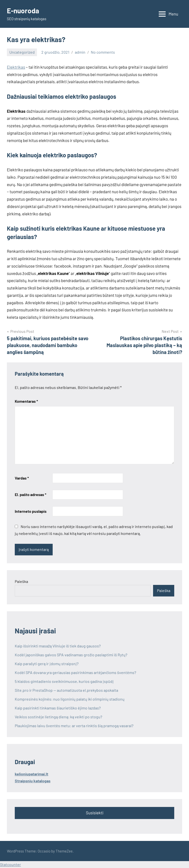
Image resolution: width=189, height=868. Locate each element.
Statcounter (10, 864)
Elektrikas (16, 67)
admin (80, 52)
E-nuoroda (23, 11)
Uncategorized (22, 52)
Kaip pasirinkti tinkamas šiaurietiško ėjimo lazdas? (58, 708)
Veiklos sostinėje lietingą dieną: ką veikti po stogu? (58, 717)
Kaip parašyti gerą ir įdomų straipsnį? (47, 664)
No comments (103, 52)
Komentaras (26, 401)
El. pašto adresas (31, 494)
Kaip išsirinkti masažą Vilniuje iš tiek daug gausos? (58, 646)
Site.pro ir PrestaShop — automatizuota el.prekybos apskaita (67, 690)
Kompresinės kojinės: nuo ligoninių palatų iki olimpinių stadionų (70, 699)
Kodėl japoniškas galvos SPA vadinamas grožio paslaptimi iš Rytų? (71, 655)
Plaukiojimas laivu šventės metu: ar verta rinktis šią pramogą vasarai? (74, 726)
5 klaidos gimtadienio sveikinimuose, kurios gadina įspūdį (64, 681)
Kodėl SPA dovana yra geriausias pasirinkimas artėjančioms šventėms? (75, 672)
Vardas (22, 478)
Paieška (21, 581)
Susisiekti (95, 813)
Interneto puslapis (31, 511)
